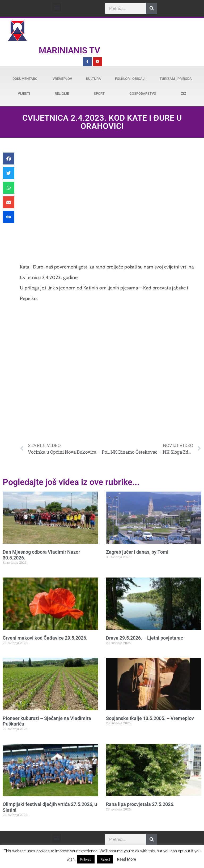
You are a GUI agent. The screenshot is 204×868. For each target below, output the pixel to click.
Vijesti (24, 94)
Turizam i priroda (176, 79)
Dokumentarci (25, 79)
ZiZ (184, 94)
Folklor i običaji (130, 79)
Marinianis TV (69, 50)
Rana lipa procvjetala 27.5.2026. (140, 804)
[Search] (152, 8)
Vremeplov (62, 79)
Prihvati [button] (86, 859)
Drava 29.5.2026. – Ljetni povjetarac (144, 638)
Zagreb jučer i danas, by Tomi (137, 552)
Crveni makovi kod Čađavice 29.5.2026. (45, 638)
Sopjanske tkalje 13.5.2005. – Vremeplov (150, 718)
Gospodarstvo (143, 94)
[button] (57, 7)
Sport (99, 94)
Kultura (93, 79)
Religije (62, 94)
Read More (126, 859)
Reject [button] (105, 859)
